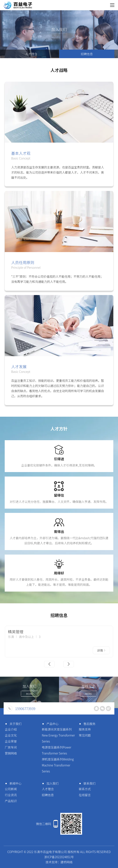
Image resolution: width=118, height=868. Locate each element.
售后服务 (86, 724)
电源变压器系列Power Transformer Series (57, 750)
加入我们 (50, 783)
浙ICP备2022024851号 (59, 857)
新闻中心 (13, 783)
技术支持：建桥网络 (59, 862)
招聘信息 (87, 54)
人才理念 (31, 54)
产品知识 (11, 801)
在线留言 (85, 795)
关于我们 (13, 724)
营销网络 (11, 753)
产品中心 (50, 724)
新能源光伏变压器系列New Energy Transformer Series (58, 735)
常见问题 (85, 735)
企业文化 (11, 735)
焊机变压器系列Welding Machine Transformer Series (58, 765)
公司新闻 (11, 789)
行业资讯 (11, 795)
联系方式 (85, 789)
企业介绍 (11, 729)
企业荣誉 (11, 741)
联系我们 (86, 783)
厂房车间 (11, 747)
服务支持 (85, 729)
